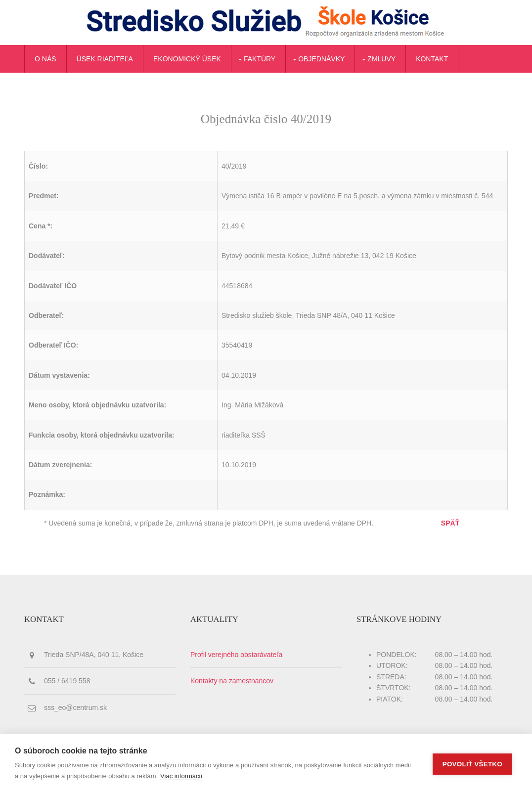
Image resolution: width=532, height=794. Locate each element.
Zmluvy (381, 59)
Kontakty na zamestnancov (232, 681)
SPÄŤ (450, 523)
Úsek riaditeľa (105, 59)
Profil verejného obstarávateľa (236, 655)
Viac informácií (181, 776)
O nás (45, 59)
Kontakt (432, 59)
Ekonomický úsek (187, 59)
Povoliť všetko (472, 764)
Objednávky (321, 59)
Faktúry (260, 59)
